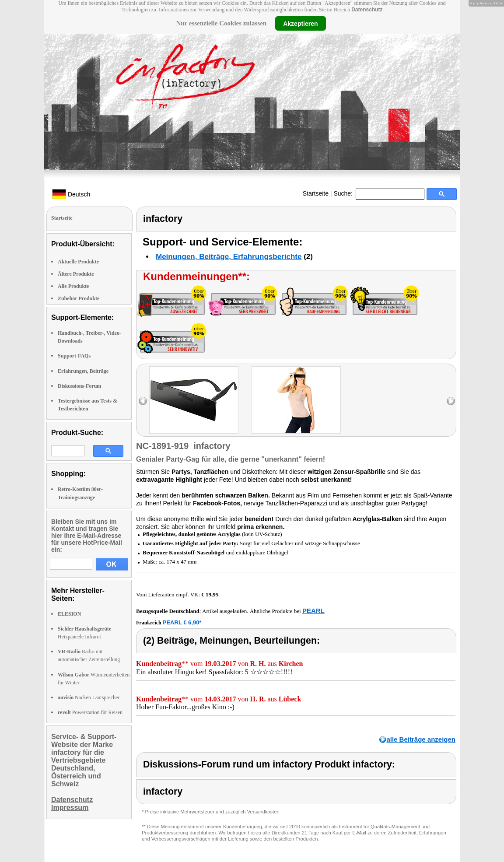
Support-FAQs (74, 356)
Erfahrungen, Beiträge (83, 371)
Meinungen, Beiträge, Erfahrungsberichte (229, 257)
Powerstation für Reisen (90, 712)
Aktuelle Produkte (78, 262)
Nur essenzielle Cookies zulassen (221, 23)
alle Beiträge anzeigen (421, 739)
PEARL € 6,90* (182, 622)
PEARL (313, 611)
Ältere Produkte (76, 274)
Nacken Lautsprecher (89, 697)
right (451, 401)
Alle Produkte (73, 286)
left (143, 401)
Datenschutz (367, 10)
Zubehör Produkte (79, 298)
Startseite (316, 193)
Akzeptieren (300, 23)
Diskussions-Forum (79, 386)
